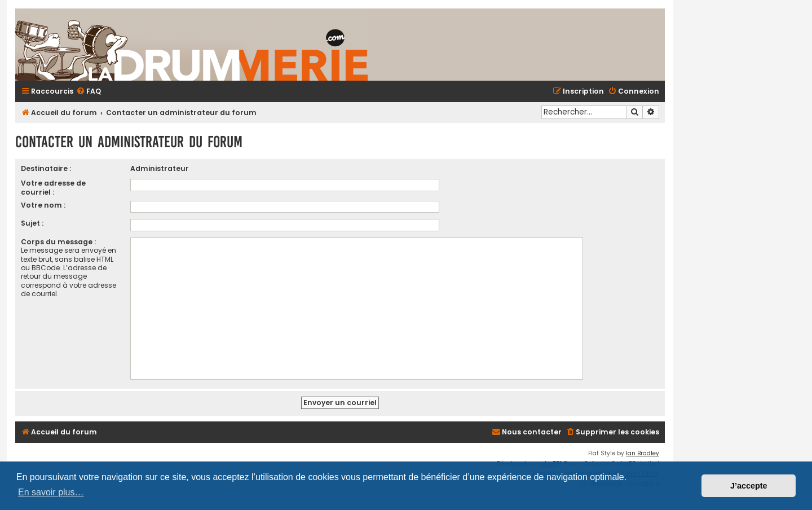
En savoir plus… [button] (51, 492)
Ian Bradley (643, 453)
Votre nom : (43, 205)
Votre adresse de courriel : (53, 187)
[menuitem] (89, 92)
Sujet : (32, 223)
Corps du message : (58, 242)
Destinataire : (46, 168)
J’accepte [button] (749, 486)
